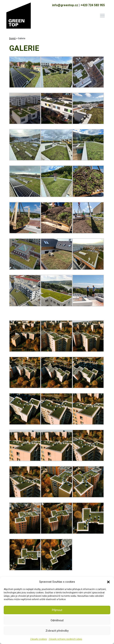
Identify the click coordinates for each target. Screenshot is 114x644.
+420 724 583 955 (93, 5)
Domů (12, 38)
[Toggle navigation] (102, 16)
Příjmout (57, 610)
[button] (108, 582)
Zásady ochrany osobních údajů (65, 639)
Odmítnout (57, 620)
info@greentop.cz (65, 5)
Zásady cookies (39, 639)
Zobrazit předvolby (57, 631)
